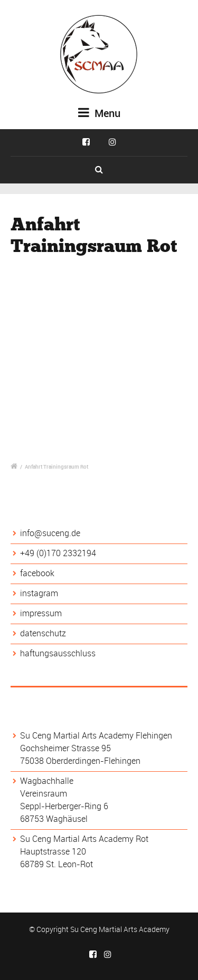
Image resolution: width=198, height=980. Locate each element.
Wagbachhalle (47, 781)
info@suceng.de (50, 533)
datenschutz (43, 633)
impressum (41, 613)
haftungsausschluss (58, 653)
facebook (37, 573)
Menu (99, 113)
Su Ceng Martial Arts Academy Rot (84, 839)
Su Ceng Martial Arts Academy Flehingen (96, 735)
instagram (39, 593)
